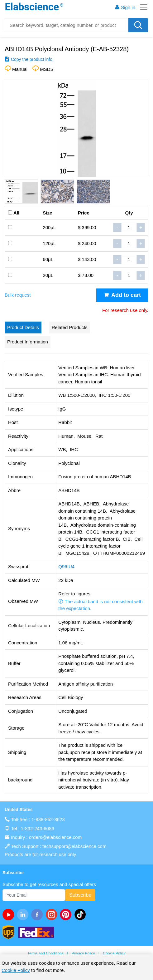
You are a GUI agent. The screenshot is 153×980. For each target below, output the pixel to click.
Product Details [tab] (23, 327)
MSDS (47, 69)
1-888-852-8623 (48, 819)
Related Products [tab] (70, 327)
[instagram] (53, 914)
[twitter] (81, 914)
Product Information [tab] (28, 342)
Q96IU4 (66, 566)
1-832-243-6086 (38, 828)
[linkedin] (24, 914)
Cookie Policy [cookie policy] (16, 970)
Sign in (125, 7)
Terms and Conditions (45, 953)
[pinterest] (67, 914)
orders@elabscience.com (55, 837)
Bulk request (18, 295)
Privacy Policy (83, 953)
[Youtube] (10, 914)
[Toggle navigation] (142, 7)
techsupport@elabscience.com (74, 846)
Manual (20, 69)
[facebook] (38, 914)
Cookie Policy (114, 953)
